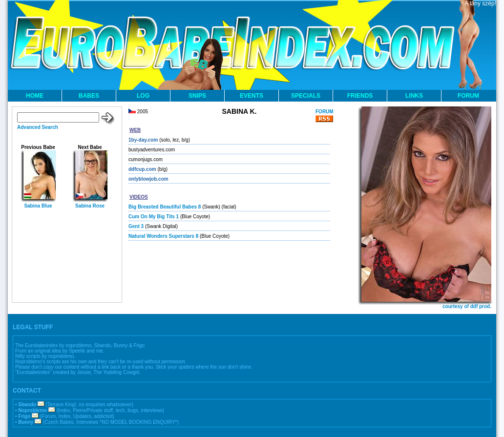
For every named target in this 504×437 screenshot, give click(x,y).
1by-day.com (143, 140)
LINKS (414, 96)
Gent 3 (136, 226)
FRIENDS (360, 96)
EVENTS (252, 96)
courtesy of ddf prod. (467, 306)
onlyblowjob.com (148, 179)
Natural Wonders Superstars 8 (163, 236)
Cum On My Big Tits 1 (154, 217)
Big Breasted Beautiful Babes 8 (165, 207)
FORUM (468, 96)
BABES (89, 96)
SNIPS (197, 96)
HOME (35, 96)
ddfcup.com (142, 169)
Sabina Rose (90, 206)
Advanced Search (38, 127)
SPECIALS (306, 96)
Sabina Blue (38, 206)
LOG (143, 96)
